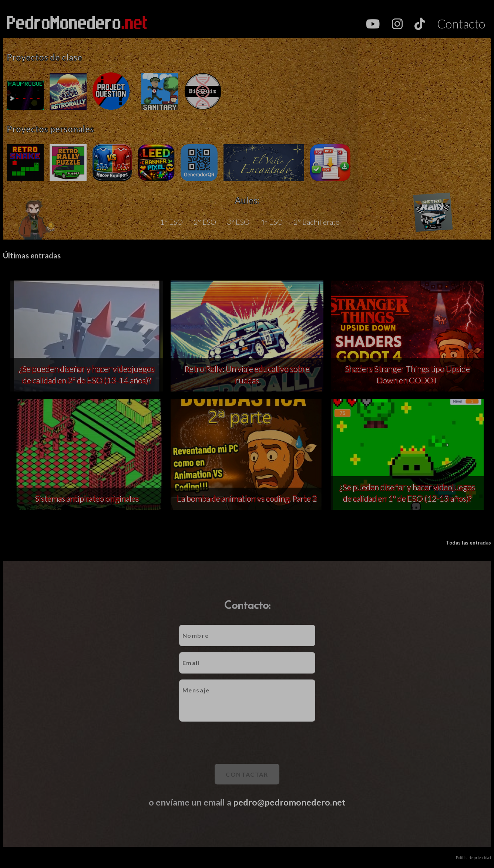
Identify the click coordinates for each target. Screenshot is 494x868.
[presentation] (247, 743)
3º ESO (238, 222)
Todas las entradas (468, 543)
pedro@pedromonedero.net (289, 802)
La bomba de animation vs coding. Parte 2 (247, 499)
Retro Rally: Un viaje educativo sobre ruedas (247, 374)
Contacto (461, 24)
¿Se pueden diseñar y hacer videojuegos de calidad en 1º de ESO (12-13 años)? (407, 493)
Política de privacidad (473, 857)
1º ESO (172, 222)
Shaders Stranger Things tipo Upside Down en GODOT (407, 374)
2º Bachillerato (317, 222)
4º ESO (271, 222)
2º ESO (205, 222)
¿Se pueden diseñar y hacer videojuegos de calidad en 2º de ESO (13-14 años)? (87, 374)
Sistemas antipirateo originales (87, 499)
